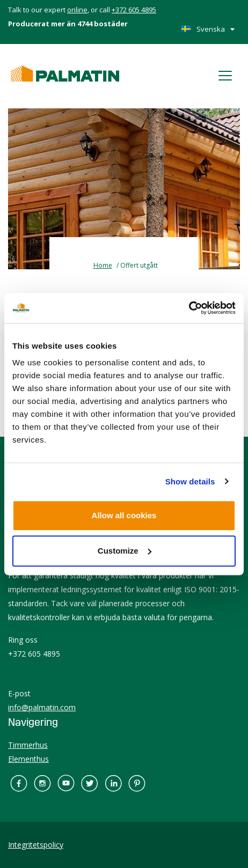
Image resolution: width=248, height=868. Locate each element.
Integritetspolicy (36, 845)
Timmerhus (28, 745)
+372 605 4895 (134, 10)
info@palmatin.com (42, 707)
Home (103, 265)
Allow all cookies (124, 515)
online (77, 10)
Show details (190, 481)
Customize (125, 551)
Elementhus (28, 759)
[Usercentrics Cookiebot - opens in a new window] (189, 308)
